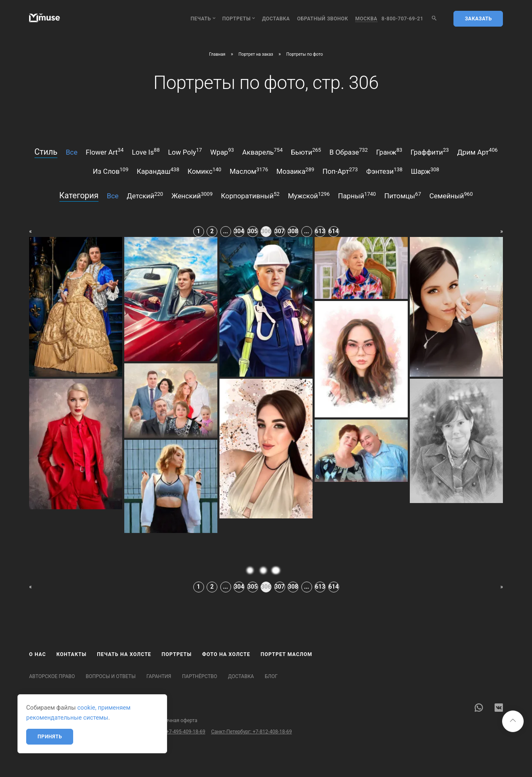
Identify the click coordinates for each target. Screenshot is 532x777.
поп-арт (340, 171)
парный (357, 195)
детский (145, 195)
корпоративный (250, 195)
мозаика (295, 171)
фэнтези (384, 171)
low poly (185, 151)
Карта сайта (43, 720)
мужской (309, 195)
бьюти (306, 151)
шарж (425, 171)
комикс (204, 171)
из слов (111, 171)
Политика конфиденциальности (105, 720)
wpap (222, 151)
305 (253, 231)
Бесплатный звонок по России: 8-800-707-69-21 (84, 732)
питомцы (403, 195)
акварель (262, 151)
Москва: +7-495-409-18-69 (175, 732)
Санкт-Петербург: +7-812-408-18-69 (251, 732)
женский (192, 195)
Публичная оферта (176, 720)
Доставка (276, 19)
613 (320, 231)
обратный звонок (323, 19)
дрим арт (477, 151)
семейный (451, 195)
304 (239, 231)
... (225, 231)
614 (334, 231)
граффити (430, 151)
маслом (249, 171)
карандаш (158, 171)
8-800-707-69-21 (403, 19)
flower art (105, 151)
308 (293, 231)
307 (280, 231)
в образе (349, 151)
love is (146, 151)
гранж (389, 151)
